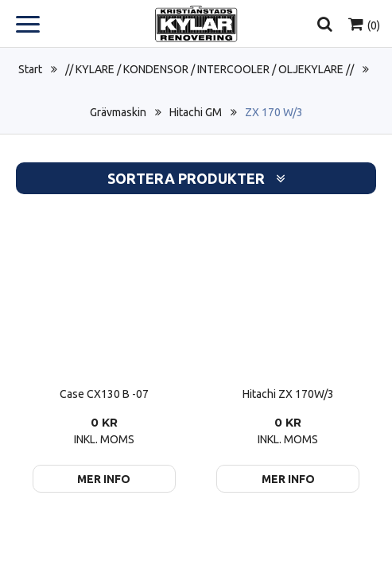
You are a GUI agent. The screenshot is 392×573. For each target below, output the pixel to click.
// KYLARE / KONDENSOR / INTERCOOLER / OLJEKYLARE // (210, 69)
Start (30, 69)
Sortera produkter (196, 179)
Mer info (104, 479)
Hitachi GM (196, 112)
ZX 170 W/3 (274, 112)
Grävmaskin (118, 112)
